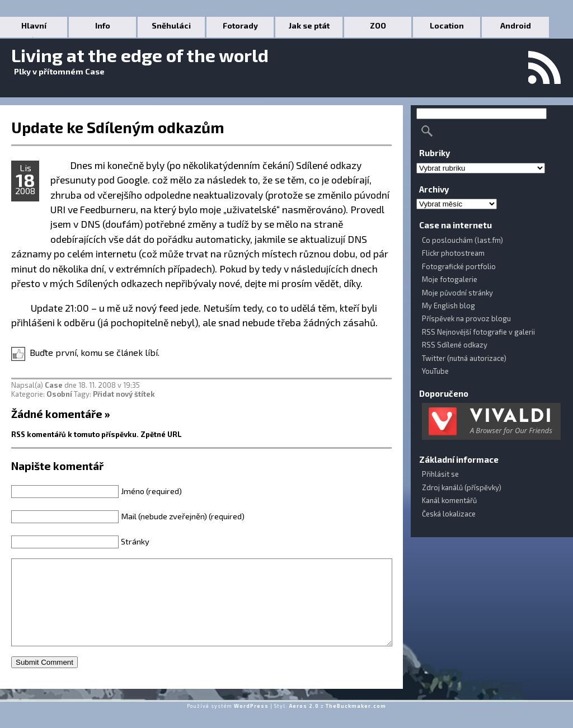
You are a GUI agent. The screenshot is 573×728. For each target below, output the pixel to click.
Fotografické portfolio (459, 266)
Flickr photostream (453, 253)
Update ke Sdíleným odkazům (118, 127)
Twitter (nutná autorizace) (464, 358)
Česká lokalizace (449, 514)
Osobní (59, 394)
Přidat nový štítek (124, 394)
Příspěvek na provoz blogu (466, 318)
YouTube (435, 371)
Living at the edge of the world (140, 55)
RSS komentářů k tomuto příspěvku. (75, 434)
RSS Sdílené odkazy (455, 345)
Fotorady (240, 25)
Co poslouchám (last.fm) (462, 240)
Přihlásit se (440, 474)
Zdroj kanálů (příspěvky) (462, 487)
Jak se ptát (309, 25)
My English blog (448, 306)
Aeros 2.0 (304, 723)
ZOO (378, 25)
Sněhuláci (171, 25)
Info (103, 25)
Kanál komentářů (449, 500)
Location (447, 25)
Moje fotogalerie (450, 279)
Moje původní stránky (457, 293)
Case (54, 385)
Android (516, 25)
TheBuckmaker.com (356, 723)
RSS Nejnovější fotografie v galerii (478, 332)
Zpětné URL (161, 434)
